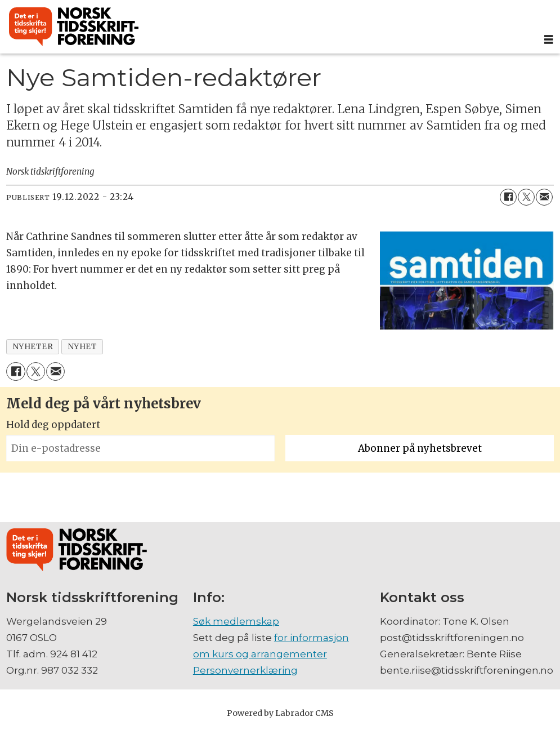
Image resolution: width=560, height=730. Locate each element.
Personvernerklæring (245, 670)
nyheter (33, 347)
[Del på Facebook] (508, 197)
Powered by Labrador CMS (280, 713)
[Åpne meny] (549, 40)
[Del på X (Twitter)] (526, 197)
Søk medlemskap (236, 621)
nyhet (82, 347)
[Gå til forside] (74, 27)
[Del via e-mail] (544, 197)
